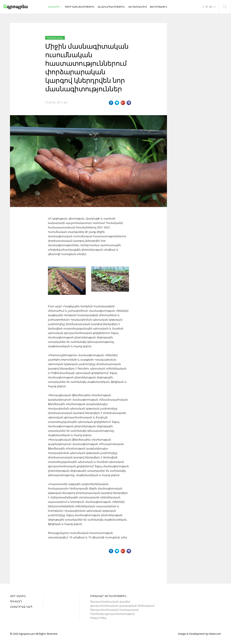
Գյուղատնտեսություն (80, 7)
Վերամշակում (138, 7)
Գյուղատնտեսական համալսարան (114, 610)
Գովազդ (16, 602)
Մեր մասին (18, 596)
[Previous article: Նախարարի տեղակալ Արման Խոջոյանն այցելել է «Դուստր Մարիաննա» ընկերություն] (52, 566)
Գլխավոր (54, 7)
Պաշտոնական (55, 38)
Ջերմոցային (159, 7)
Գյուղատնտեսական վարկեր (110, 602)
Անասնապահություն (111, 7)
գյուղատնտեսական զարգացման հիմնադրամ (122, 606)
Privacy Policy (98, 618)
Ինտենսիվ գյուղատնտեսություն (112, 614)
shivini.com (215, 634)
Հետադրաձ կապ (21, 607)
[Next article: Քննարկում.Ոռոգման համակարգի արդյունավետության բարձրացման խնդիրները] (125, 566)
